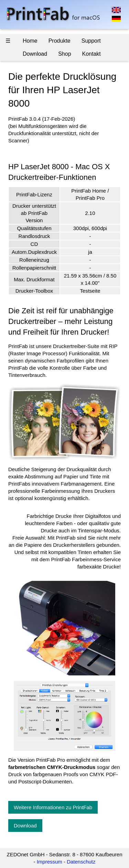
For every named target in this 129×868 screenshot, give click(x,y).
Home (30, 41)
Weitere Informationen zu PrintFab (53, 807)
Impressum (50, 862)
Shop (64, 54)
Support (91, 41)
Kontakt (92, 54)
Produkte (60, 41)
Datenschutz (81, 862)
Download (35, 54)
